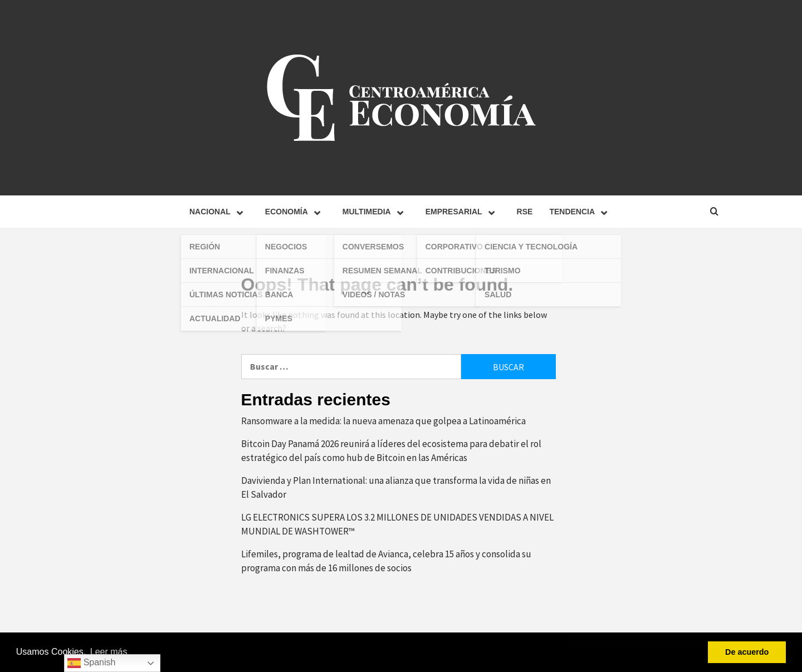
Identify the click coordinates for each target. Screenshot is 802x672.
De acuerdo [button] (747, 652)
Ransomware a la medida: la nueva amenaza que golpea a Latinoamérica (384, 421)
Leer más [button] (109, 652)
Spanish (91, 663)
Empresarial (463, 212)
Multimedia (376, 212)
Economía (295, 212)
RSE (525, 212)
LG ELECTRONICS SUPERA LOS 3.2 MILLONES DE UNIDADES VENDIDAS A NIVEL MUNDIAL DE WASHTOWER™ (397, 524)
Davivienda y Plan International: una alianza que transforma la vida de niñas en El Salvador (396, 488)
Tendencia (581, 212)
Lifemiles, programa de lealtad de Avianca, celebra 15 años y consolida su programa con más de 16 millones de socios (386, 561)
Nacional (219, 212)
